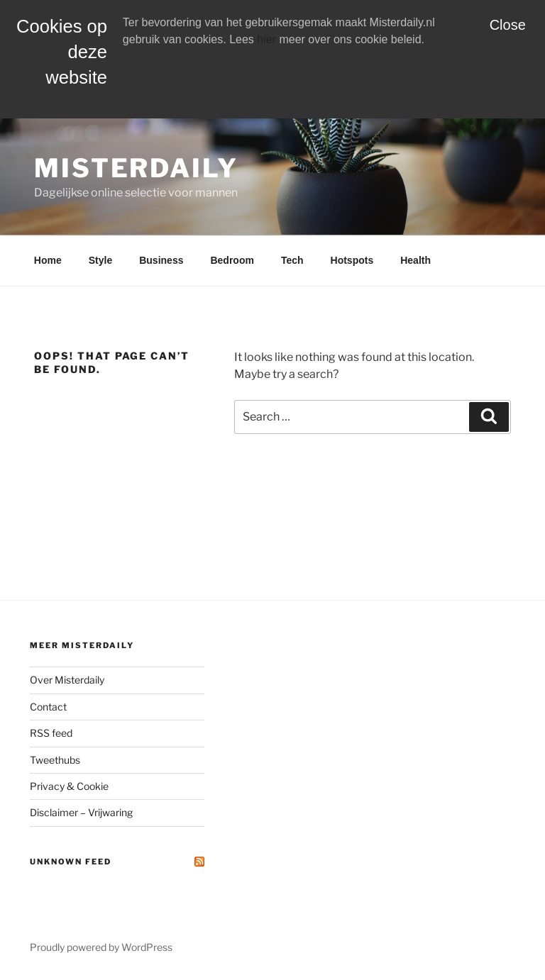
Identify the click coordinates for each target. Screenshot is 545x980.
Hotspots (352, 260)
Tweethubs (55, 760)
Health (415, 260)
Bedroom (232, 260)
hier (266, 39)
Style (100, 260)
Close (508, 25)
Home (48, 260)
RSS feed (51, 733)
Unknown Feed (71, 862)
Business (161, 260)
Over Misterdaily (67, 680)
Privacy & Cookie (69, 786)
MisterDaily (136, 168)
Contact (48, 707)
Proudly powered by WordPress (101, 947)
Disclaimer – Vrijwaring (81, 812)
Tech (292, 260)
